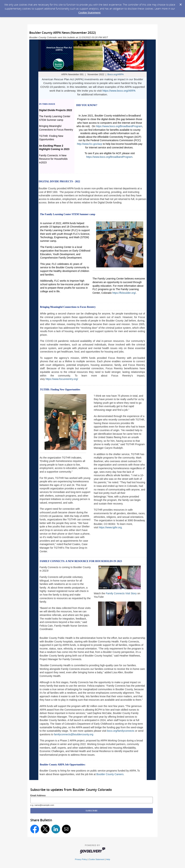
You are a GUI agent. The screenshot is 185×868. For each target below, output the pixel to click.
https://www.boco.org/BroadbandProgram (119, 126)
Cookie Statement (90, 13)
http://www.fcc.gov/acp (90, 144)
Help (108, 859)
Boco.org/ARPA (116, 74)
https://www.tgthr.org (110, 527)
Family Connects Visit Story (121, 593)
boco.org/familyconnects (121, 731)
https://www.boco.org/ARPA (119, 91)
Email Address (38, 796)
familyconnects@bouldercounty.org (74, 734)
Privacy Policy (81, 859)
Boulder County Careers (110, 774)
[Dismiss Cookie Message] (180, 3)
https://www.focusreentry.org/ (62, 379)
